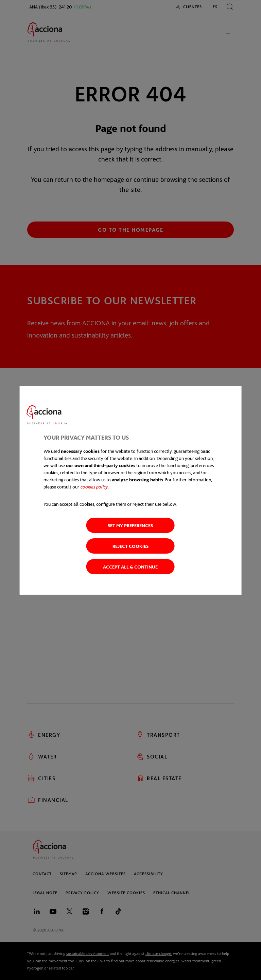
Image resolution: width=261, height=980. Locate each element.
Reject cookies (130, 546)
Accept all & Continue (130, 567)
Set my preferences (130, 525)
